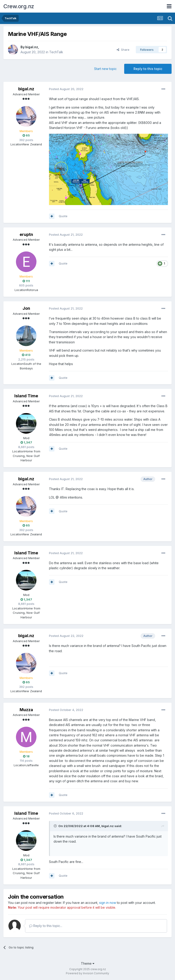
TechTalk (56, 52)
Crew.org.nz (19, 6)
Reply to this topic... (46, 926)
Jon (26, 308)
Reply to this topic (148, 69)
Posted (66, 89)
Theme (88, 963)
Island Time (26, 396)
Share (123, 50)
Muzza (26, 710)
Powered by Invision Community (87, 973)
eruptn (26, 234)
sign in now (108, 903)
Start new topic (105, 69)
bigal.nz (32, 47)
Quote (63, 216)
